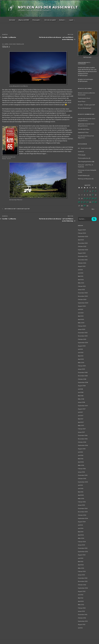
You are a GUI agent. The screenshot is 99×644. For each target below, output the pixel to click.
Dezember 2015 (83, 475)
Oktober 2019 (82, 339)
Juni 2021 (81, 273)
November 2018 (83, 376)
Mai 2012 (81, 598)
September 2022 (83, 250)
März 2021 (81, 283)
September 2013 (83, 552)
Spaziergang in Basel (84, 98)
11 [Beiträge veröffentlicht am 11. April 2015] (93, 195)
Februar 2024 (82, 233)
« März (82, 209)
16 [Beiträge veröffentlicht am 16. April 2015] (87, 198)
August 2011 (82, 625)
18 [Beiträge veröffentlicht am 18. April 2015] (93, 198)
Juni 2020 (81, 313)
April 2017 (81, 422)
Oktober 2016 (82, 442)
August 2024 (82, 230)
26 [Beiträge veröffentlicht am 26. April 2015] (96, 202)
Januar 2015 (81, 505)
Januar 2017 (81, 432)
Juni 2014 (81, 528)
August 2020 (82, 306)
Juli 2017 (80, 412)
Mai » (93, 209)
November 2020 (83, 296)
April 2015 (81, 495)
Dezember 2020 (83, 293)
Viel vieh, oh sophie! (50, 20)
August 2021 (82, 266)
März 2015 (81, 499)
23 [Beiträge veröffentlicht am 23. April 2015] (87, 202)
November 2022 (83, 243)
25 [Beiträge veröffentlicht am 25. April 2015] (93, 202)
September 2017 (83, 406)
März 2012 (81, 605)
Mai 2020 (81, 316)
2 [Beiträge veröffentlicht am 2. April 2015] (87, 191)
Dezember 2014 (83, 509)
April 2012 (81, 601)
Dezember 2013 (83, 548)
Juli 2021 (80, 270)
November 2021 (83, 260)
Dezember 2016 (83, 435)
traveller (20, 44)
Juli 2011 (80, 628)
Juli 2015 (80, 485)
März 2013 (81, 568)
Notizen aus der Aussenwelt (48, 7)
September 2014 (83, 518)
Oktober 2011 (82, 618)
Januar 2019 (81, 369)
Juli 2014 (80, 525)
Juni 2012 (81, 595)
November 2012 (83, 581)
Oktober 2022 (82, 246)
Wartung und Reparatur (85, 179)
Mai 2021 (81, 276)
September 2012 (83, 588)
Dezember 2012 (83, 578)
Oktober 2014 (82, 515)
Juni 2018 (81, 392)
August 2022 (82, 253)
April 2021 (81, 280)
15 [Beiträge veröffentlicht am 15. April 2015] (85, 198)
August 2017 (82, 409)
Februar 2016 (82, 469)
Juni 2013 (81, 558)
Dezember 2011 (83, 615)
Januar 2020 (82, 329)
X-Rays (87, 129)
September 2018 (83, 382)
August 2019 (82, 346)
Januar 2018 (81, 402)
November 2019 (83, 336)
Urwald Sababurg (83, 176)
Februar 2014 (82, 542)
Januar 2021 (81, 290)
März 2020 (81, 323)
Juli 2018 (80, 389)
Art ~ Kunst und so (83, 148)
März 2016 (81, 465)
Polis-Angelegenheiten (85, 162)
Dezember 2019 (83, 333)
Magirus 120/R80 (24, 20)
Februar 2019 (82, 366)
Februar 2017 (82, 429)
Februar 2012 (82, 608)
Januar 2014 (81, 545)
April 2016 (81, 462)
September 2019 (83, 343)
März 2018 (81, 399)
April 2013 (81, 565)
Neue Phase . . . (82, 102)
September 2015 (83, 482)
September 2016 (83, 445)
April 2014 (81, 535)
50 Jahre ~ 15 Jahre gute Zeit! (86, 105)
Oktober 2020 (82, 300)
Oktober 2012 (82, 585)
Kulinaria (63, 20)
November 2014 (83, 512)
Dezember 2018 (83, 373)
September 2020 (83, 303)
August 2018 (82, 386)
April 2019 (81, 359)
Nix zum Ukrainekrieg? (85, 108)
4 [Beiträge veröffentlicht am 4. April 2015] (93, 191)
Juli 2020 (81, 309)
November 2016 (83, 439)
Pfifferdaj (81, 155)
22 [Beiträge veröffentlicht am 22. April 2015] (85, 202)
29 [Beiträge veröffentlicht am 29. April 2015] (85, 206)
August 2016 (82, 449)
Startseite (12, 20)
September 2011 (83, 621)
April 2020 (81, 319)
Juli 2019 (80, 349)
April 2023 (81, 240)
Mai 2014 (81, 532)
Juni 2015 (81, 489)
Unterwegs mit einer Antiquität (17, 209)
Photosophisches (83, 158)
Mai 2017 (81, 419)
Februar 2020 (82, 326)
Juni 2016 (81, 455)
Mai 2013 (81, 562)
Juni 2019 (81, 353)
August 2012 (82, 591)
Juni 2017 (81, 416)
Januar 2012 (81, 611)
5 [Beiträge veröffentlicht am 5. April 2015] (96, 191)
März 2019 (81, 363)
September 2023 (83, 237)
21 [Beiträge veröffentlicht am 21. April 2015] (82, 202)
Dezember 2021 (83, 256)
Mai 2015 (81, 492)
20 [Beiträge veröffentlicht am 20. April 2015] (79, 202)
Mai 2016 (81, 459)
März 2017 (81, 426)
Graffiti (80, 152)
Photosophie (37, 20)
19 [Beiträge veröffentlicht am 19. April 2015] (96, 198)
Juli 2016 (80, 452)
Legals (72, 20)
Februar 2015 (82, 502)
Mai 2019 (81, 356)
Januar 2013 (81, 575)
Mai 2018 (81, 396)
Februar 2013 (82, 571)
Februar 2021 (82, 286)
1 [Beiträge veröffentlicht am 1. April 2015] (85, 191)
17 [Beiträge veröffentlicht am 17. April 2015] (90, 198)
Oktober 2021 (82, 263)
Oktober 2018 (82, 379)
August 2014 (82, 522)
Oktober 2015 (82, 479)
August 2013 (82, 555)
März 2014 (81, 538)
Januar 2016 (81, 472)
